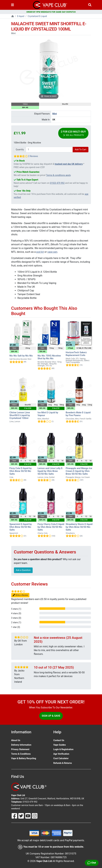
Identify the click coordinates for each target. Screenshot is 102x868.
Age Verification (61, 754)
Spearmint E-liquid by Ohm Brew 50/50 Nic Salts (21, 527)
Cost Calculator (61, 758)
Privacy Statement (20, 749)
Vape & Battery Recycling (24, 758)
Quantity (20, 149)
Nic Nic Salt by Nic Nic (21, 356)
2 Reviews (33, 156)
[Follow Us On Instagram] (35, 816)
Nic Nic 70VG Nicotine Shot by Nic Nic (49, 357)
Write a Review (20, 595)
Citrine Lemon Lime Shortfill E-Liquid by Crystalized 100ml (20, 415)
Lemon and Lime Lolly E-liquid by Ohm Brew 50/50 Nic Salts (50, 471)
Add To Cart (80, 149)
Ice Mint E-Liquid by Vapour (48, 414)
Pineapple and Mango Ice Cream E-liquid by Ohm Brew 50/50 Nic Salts (79, 471)
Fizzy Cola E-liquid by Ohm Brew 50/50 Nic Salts (21, 471)
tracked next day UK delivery (69, 164)
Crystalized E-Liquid (37, 16)
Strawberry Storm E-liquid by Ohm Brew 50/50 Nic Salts (79, 527)
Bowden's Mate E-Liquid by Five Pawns (78, 414)
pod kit (40, 252)
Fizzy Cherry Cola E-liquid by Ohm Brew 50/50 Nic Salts (51, 527)
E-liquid (21, 16)
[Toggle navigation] (12, 5)
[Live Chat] (92, 863)
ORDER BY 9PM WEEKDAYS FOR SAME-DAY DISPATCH (51, 12)
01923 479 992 (57, 183)
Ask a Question (23, 570)
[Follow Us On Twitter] (21, 816)
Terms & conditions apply (58, 175)
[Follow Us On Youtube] (28, 816)
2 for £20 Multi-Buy (73, 133)
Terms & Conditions (21, 754)
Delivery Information (21, 745)
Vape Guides (60, 745)
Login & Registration (63, 749)
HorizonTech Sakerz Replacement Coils (76, 354)
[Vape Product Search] (90, 5)
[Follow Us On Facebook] (15, 816)
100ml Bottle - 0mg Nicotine (27, 143)
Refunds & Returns (63, 763)
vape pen (52, 252)
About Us (16, 740)
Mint (55, 114)
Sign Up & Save (51, 716)
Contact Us (59, 740)
